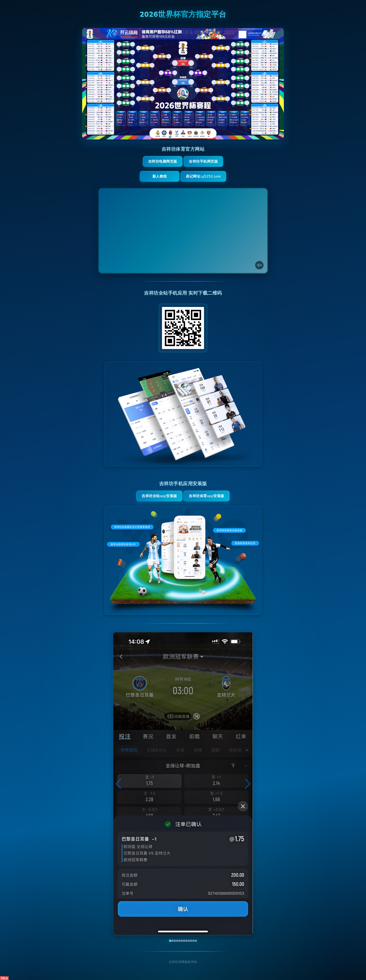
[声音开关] (259, 265)
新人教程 (160, 176)
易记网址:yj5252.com (203, 176)
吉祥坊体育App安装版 (206, 496)
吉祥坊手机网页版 (203, 161)
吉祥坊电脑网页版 (163, 161)
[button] (119, 784)
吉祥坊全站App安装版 (159, 496)
